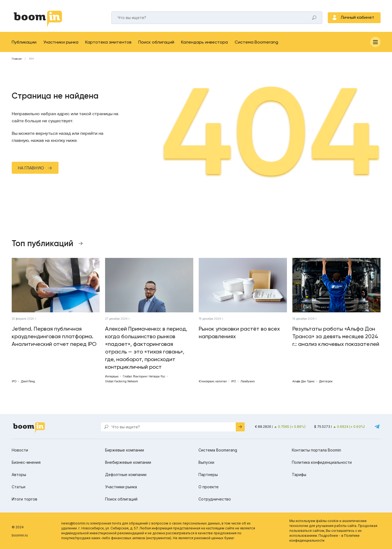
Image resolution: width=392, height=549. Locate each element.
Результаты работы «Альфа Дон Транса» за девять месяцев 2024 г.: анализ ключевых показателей (336, 336)
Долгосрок (326, 381)
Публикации (24, 42)
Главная (17, 59)
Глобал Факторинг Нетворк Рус (144, 376)
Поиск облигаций (156, 42)
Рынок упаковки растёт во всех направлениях (239, 333)
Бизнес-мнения (26, 462)
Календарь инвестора (204, 42)
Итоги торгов (24, 499)
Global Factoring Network (122, 381)
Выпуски (206, 462)
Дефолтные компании (126, 475)
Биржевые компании (125, 450)
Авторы (19, 475)
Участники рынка (61, 42)
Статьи (19, 487)
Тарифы (299, 475)
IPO (14, 381)
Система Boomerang (256, 42)
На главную (31, 168)
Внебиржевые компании (128, 462)
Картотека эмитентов (108, 42)
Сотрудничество (215, 499)
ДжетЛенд (28, 381)
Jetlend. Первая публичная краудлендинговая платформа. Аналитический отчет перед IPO (54, 336)
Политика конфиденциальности (322, 462)
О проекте (209, 487)
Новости (20, 450)
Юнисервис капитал (213, 381)
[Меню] (375, 42)
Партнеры (208, 475)
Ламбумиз (247, 381)
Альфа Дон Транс (304, 381)
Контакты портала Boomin (316, 450)
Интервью (112, 376)
